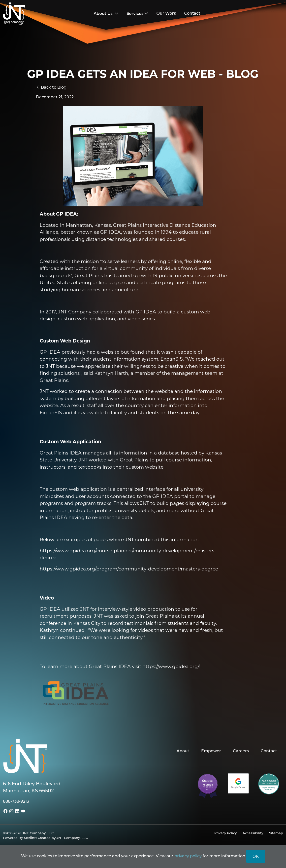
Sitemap (276, 833)
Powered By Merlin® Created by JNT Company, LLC (45, 838)
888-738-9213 (16, 801)
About (183, 751)
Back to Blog (51, 87)
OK (256, 856)
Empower (211, 751)
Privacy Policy (225, 833)
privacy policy (188, 856)
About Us (104, 14)
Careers (241, 751)
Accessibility (253, 833)
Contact (269, 751)
